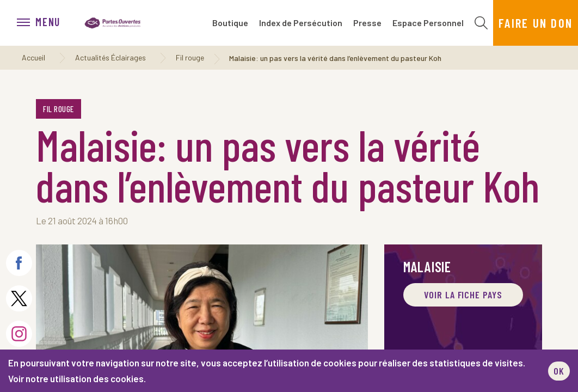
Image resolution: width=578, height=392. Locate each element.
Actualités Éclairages (110, 57)
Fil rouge (190, 57)
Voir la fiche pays (463, 295)
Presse (367, 23)
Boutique (230, 23)
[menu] (44, 23)
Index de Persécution (301, 23)
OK (559, 371)
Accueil (33, 57)
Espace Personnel (428, 23)
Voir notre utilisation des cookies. (77, 378)
